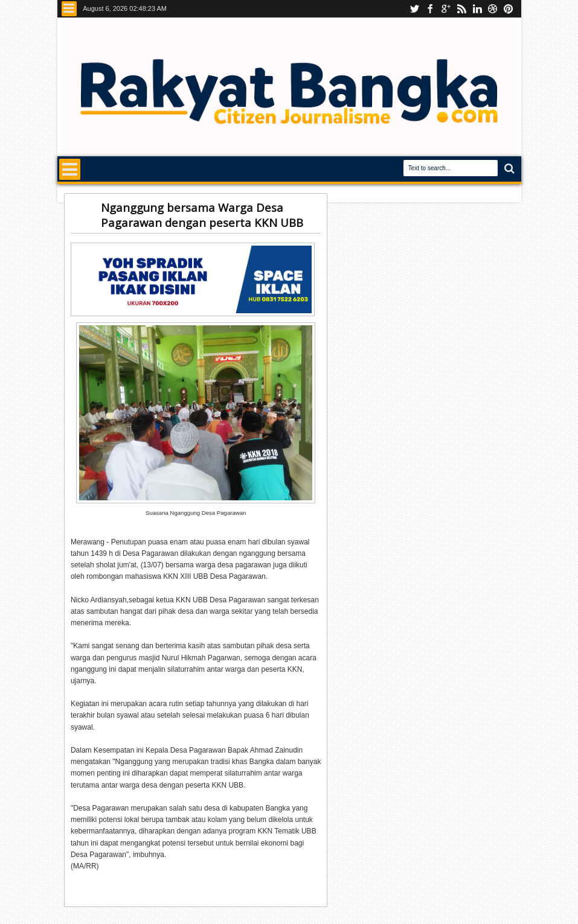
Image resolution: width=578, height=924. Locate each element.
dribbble (493, 9)
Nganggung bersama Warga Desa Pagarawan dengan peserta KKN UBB (202, 215)
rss (461, 9)
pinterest (509, 9)
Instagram (446, 9)
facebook (430, 9)
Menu (69, 9)
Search (508, 169)
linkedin (477, 9)
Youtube (414, 9)
